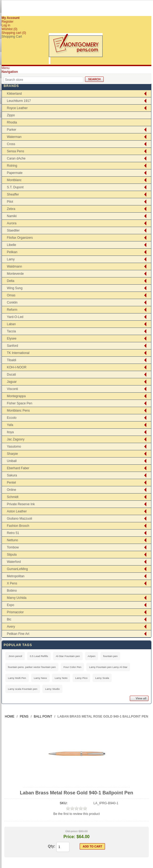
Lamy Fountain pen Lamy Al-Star (108, 667)
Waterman (14, 137)
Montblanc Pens (18, 411)
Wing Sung (15, 288)
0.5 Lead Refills (39, 656)
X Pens (12, 583)
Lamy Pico (81, 678)
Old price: (72, 831)
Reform (12, 310)
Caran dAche (16, 158)
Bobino (12, 591)
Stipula (12, 555)
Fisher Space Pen (20, 403)
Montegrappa (16, 396)
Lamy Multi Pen (17, 678)
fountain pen (110, 656)
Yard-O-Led (15, 317)
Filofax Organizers (20, 238)
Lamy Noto (61, 678)
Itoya (10, 432)
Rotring (12, 166)
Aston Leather (17, 511)
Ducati (11, 375)
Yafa (10, 425)
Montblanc (14, 180)
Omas (11, 295)
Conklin (12, 302)
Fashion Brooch (18, 526)
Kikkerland (14, 94)
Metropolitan (16, 576)
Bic (9, 619)
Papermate (15, 173)
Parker (12, 130)
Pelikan (12, 252)
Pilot (10, 202)
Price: (69, 837)
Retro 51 (13, 533)
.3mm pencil (15, 656)
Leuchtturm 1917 (19, 101)
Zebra (11, 209)
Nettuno (13, 540)
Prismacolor (15, 612)
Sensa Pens (16, 151)
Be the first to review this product (76, 814)
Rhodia (12, 122)
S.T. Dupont (15, 187)
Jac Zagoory (16, 439)
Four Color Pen (72, 667)
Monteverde (15, 274)
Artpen (92, 656)
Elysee (12, 339)
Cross (11, 144)
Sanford (13, 346)
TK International (18, 353)
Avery (11, 627)
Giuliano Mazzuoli (20, 519)
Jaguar (12, 382)
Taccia (11, 331)
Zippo (11, 115)
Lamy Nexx (40, 678)
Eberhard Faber (18, 468)
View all (141, 698)
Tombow (13, 547)
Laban (11, 324)
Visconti (13, 389)
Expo (11, 605)
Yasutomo (14, 447)
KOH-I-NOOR (17, 367)
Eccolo (12, 418)
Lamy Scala (102, 678)
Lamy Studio (52, 689)
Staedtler (13, 230)
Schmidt (13, 497)
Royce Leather (17, 108)
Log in (6, 25)
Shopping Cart (12, 37)
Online (12, 490)
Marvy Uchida (17, 598)
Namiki (12, 216)
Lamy (11, 259)
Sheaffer (13, 194)
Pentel (11, 483)
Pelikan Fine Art (18, 634)
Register (8, 22)
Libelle (12, 245)
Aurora (12, 223)
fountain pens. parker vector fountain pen (32, 667)
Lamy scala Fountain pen (23, 689)
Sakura (12, 475)
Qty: (52, 846)
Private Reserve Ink (21, 504)
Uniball (12, 461)
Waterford (14, 562)
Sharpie (12, 454)
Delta (11, 281)
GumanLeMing (17, 569)
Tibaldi (12, 360)
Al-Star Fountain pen (68, 656)
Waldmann (15, 266)
